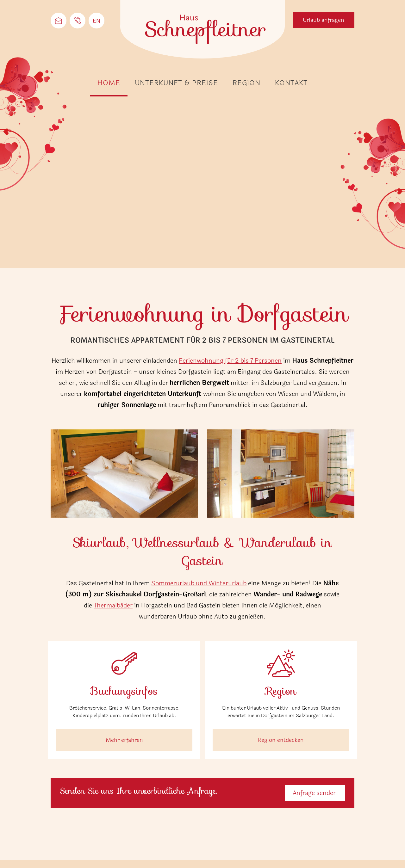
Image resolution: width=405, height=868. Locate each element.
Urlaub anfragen (324, 20)
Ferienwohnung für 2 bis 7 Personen (230, 361)
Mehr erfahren (124, 740)
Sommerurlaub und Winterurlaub (199, 583)
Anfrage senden (315, 793)
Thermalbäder (113, 605)
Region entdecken (281, 740)
